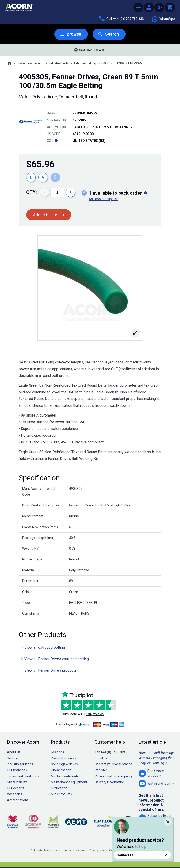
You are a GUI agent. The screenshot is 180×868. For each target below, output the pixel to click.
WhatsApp (163, 19)
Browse (74, 34)
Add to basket (46, 215)
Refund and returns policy (114, 776)
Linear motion (61, 770)
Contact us (142, 855)
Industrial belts (59, 63)
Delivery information (110, 782)
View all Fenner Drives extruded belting (57, 659)
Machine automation (66, 776)
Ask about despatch (104, 199)
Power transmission (30, 63)
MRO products (61, 794)
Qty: (32, 192)
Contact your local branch (113, 764)
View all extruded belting (45, 647)
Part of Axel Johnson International (52, 850)
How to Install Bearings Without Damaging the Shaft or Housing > (156, 758)
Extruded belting (85, 63)
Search (112, 34)
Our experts (16, 788)
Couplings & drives (64, 764)
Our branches (17, 770)
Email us (101, 758)
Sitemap (82, 850)
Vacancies (15, 794)
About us (14, 752)
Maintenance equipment (69, 782)
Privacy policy (98, 850)
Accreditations (18, 800)
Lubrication (59, 788)
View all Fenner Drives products (51, 670)
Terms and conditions (23, 776)
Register (101, 770)
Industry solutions (20, 764)
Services (13, 758)
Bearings (57, 752)
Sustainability (17, 782)
